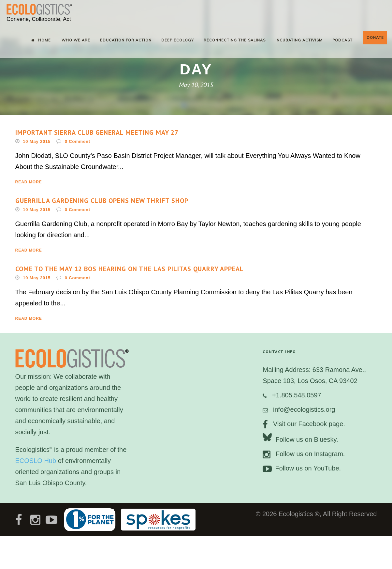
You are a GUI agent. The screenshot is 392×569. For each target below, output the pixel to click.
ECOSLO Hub (36, 461)
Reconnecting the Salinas (235, 40)
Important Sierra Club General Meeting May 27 (97, 132)
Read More (29, 182)
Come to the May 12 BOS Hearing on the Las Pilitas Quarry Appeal (130, 269)
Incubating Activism (299, 40)
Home (41, 40)
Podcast (342, 40)
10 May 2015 (37, 141)
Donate (375, 38)
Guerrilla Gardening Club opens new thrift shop (102, 201)
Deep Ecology (178, 40)
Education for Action (126, 40)
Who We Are (76, 40)
